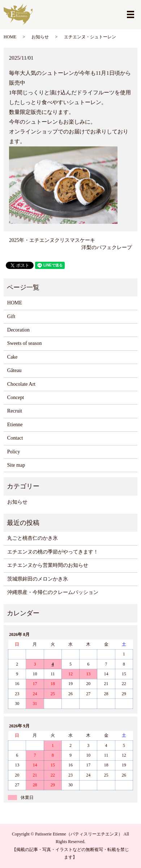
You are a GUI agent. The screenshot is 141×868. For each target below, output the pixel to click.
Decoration (18, 330)
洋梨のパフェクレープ (107, 247)
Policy (14, 452)
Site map (16, 465)
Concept (16, 397)
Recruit (15, 411)
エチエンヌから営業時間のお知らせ (48, 565)
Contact (15, 438)
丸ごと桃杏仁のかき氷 (33, 538)
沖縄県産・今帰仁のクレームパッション (53, 592)
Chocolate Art (21, 384)
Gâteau (14, 370)
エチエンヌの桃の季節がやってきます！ (53, 552)
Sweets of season (25, 343)
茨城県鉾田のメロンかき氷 (38, 579)
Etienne (15, 425)
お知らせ (40, 37)
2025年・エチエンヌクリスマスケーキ (52, 240)
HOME (10, 37)
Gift (11, 317)
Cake (12, 357)
